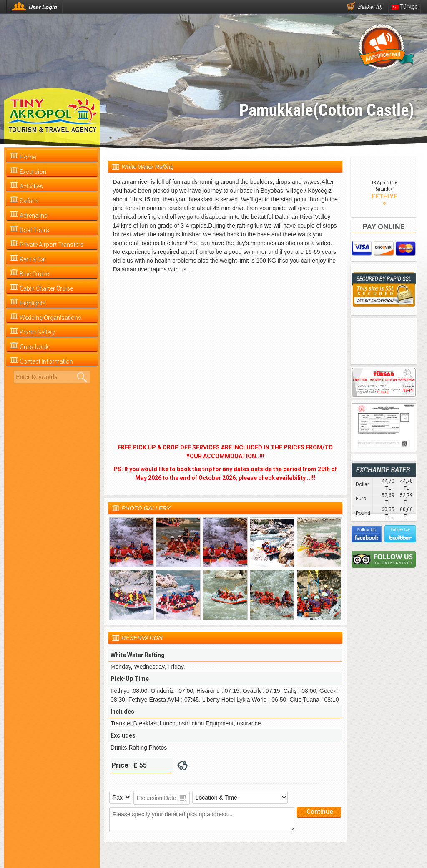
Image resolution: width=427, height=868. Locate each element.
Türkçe (405, 7)
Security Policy (378, 343)
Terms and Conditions (370, 353)
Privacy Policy (377, 337)
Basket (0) (370, 7)
